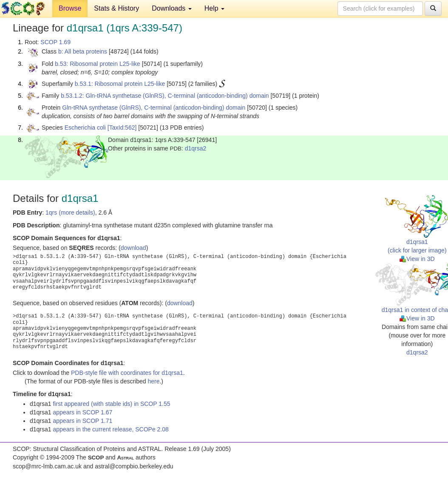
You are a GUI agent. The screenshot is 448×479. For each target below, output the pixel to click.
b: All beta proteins (83, 51)
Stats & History (116, 8)
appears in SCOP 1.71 (82, 421)
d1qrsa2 (196, 148)
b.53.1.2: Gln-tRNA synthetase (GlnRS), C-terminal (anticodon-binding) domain (165, 96)
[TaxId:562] (122, 128)
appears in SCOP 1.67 (82, 412)
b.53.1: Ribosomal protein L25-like (120, 84)
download (133, 248)
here (153, 381)
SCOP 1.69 (55, 42)
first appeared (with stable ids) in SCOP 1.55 (111, 404)
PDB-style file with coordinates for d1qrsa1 (127, 373)
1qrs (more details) (70, 213)
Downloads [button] (172, 8)
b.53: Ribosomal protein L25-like (98, 64)
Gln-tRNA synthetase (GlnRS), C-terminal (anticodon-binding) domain (154, 108)
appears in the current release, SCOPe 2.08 (111, 429)
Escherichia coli (85, 128)
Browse (70, 8)
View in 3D (417, 259)
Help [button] (214, 8)
